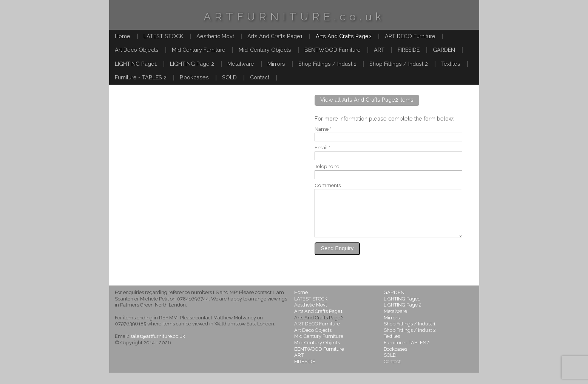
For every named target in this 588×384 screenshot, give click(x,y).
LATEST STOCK (163, 36)
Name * (323, 129)
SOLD (229, 77)
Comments (328, 186)
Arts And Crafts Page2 (344, 36)
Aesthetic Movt (215, 36)
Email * (323, 148)
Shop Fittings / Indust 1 (327, 64)
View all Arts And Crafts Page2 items (367, 100)
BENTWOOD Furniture (333, 50)
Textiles (451, 64)
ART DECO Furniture (410, 36)
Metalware (241, 64)
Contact (260, 77)
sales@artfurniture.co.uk (158, 348)
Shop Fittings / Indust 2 (399, 64)
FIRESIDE (409, 50)
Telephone (327, 167)
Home (123, 36)
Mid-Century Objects (265, 50)
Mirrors (276, 64)
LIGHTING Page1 (136, 64)
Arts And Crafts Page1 (275, 36)
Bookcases (194, 77)
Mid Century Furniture (199, 50)
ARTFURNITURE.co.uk (294, 17)
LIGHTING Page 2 (192, 64)
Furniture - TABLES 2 (141, 77)
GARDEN (444, 50)
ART (379, 50)
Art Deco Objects (137, 50)
